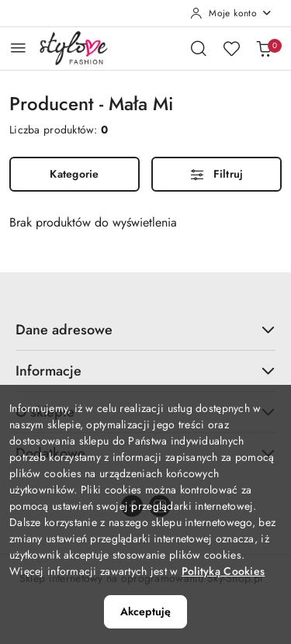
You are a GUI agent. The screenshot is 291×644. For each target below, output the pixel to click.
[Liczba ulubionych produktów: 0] (231, 48)
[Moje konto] (231, 13)
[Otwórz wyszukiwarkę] (199, 48)
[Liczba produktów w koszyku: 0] (264, 48)
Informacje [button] (145, 371)
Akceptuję (145, 611)
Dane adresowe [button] (145, 330)
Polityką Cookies (223, 571)
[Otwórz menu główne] (18, 48)
